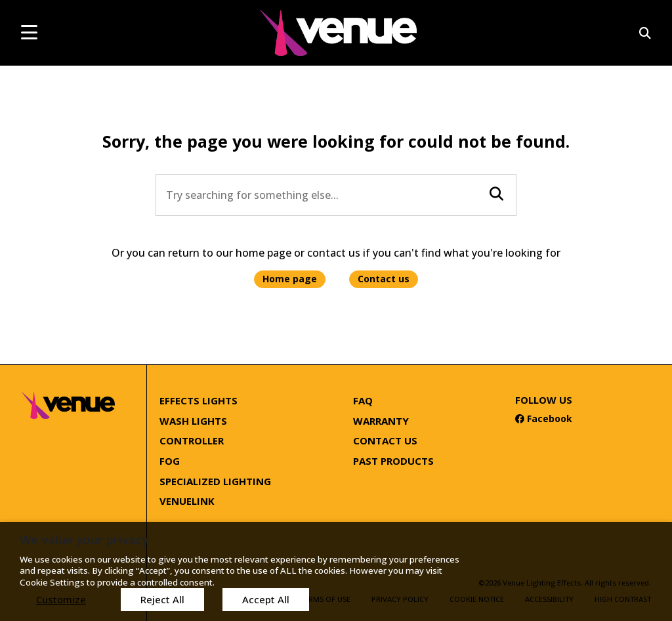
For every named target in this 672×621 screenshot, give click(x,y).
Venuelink (187, 501)
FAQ (363, 400)
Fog (170, 461)
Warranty (381, 421)
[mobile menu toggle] (29, 32)
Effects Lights (199, 400)
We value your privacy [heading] (84, 540)
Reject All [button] (162, 599)
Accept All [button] (266, 599)
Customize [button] (61, 599)
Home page (290, 279)
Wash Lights (193, 421)
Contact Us (385, 440)
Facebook (544, 418)
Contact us (384, 279)
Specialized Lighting (215, 481)
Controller (192, 440)
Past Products (393, 461)
